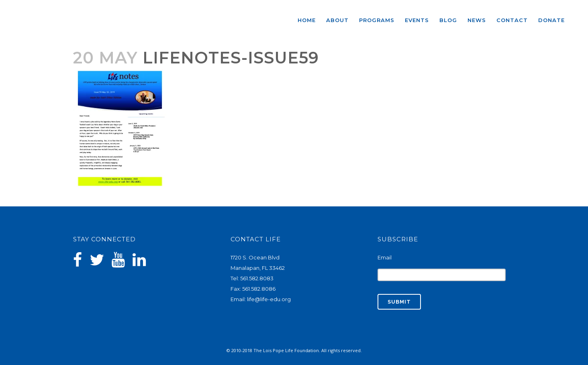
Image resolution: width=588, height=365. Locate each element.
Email (385, 257)
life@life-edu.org (269, 299)
